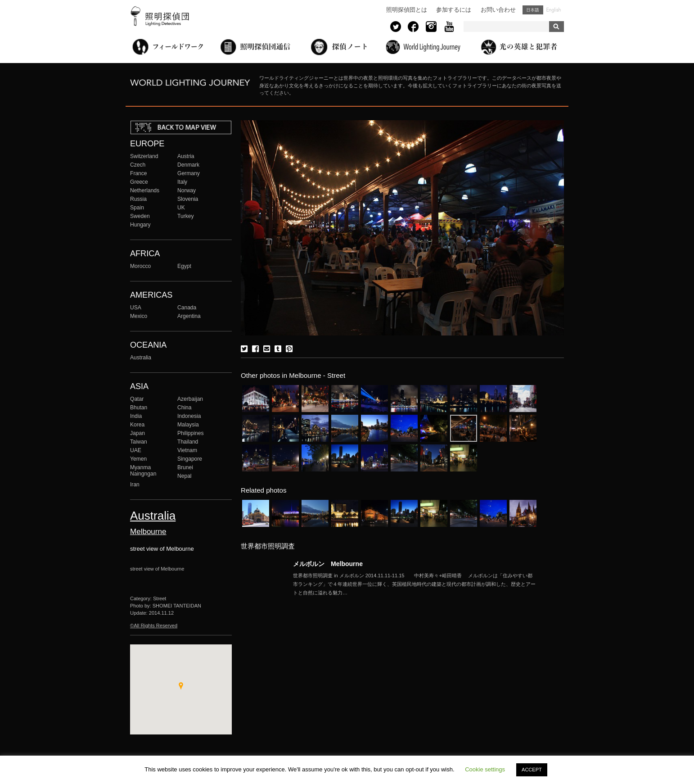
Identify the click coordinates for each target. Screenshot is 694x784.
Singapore (190, 459)
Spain (137, 208)
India (136, 416)
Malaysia (188, 425)
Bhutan (139, 408)
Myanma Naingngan (143, 471)
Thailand (188, 442)
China (185, 408)
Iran (135, 485)
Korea (137, 425)
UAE (136, 450)
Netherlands (145, 190)
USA (136, 308)
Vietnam (187, 450)
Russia (138, 199)
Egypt (184, 266)
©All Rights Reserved (154, 625)
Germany (189, 173)
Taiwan (139, 442)
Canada (187, 308)
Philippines (190, 433)
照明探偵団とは (407, 10)
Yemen (138, 459)
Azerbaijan (190, 399)
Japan (137, 433)
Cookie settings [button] (485, 769)
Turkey (185, 216)
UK (181, 208)
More (415, 584)
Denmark (188, 165)
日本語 (533, 10)
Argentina (189, 316)
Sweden (140, 216)
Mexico (139, 316)
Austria (186, 156)
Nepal (185, 476)
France (139, 173)
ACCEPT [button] (532, 770)
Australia (141, 358)
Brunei (185, 467)
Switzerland (144, 156)
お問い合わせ (498, 10)
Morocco (140, 266)
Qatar (137, 399)
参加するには (454, 10)
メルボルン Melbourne (328, 564)
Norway (187, 190)
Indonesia (189, 416)
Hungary (140, 225)
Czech (138, 165)
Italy (182, 182)
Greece (139, 182)
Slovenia (188, 199)
